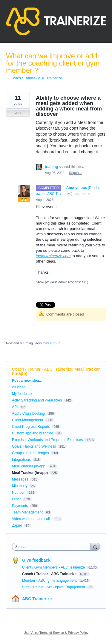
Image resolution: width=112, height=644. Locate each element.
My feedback (22, 394)
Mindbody (20, 486)
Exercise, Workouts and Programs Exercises (47, 440)
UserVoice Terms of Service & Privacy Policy (56, 633)
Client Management (27, 420)
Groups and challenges (30, 453)
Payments (20, 506)
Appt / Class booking (28, 413)
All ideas (19, 387)
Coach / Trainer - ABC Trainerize (42, 369)
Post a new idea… (27, 381)
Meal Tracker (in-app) (30, 473)
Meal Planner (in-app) (29, 466)
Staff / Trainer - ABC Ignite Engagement (54, 587)
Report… (76, 173)
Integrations (21, 460)
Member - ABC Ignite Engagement (50, 581)
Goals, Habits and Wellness (34, 446)
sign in (55, 343)
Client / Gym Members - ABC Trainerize (54, 567)
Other (16, 499)
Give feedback (36, 560)
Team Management (27, 512)
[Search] (95, 547)
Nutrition (19, 493)
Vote (18, 113)
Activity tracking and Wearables (37, 400)
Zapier (17, 525)
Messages (20, 479)
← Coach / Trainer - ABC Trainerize (34, 78)
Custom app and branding (33, 433)
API (15, 407)
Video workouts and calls (32, 519)
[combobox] (53, 547)
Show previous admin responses (62, 282)
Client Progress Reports (31, 427)
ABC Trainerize (37, 599)
